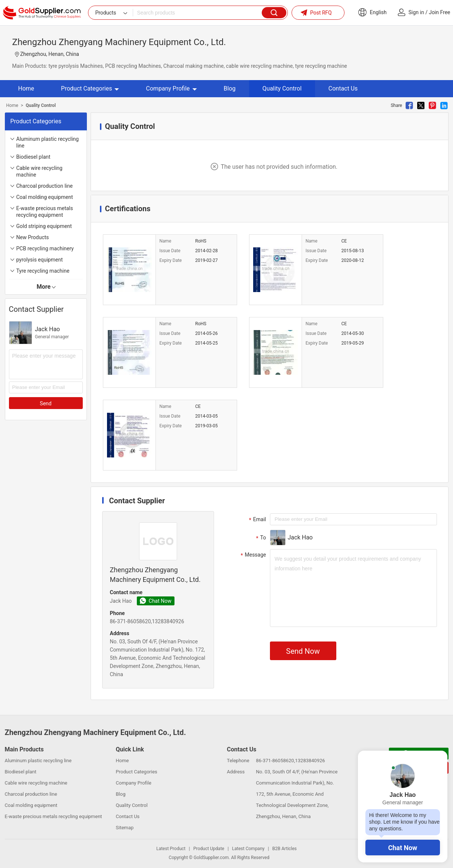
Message (253, 555)
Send (46, 403)
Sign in (416, 12)
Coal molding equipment (45, 197)
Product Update (209, 849)
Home (26, 88)
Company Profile (171, 88)
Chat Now (403, 848)
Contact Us (343, 88)
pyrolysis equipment (40, 260)
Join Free (439, 12)
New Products (33, 237)
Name (166, 241)
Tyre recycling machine (43, 271)
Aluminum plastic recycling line (48, 142)
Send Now (303, 651)
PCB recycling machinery (45, 248)
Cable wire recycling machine (40, 171)
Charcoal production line (45, 186)
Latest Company (248, 849)
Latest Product (171, 849)
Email (257, 520)
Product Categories (90, 88)
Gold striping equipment (44, 226)
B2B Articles (284, 849)
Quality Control (282, 88)
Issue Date (170, 251)
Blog (230, 88)
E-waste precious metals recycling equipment (45, 212)
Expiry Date (171, 260)
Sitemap (125, 828)
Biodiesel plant (34, 157)
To (260, 538)
